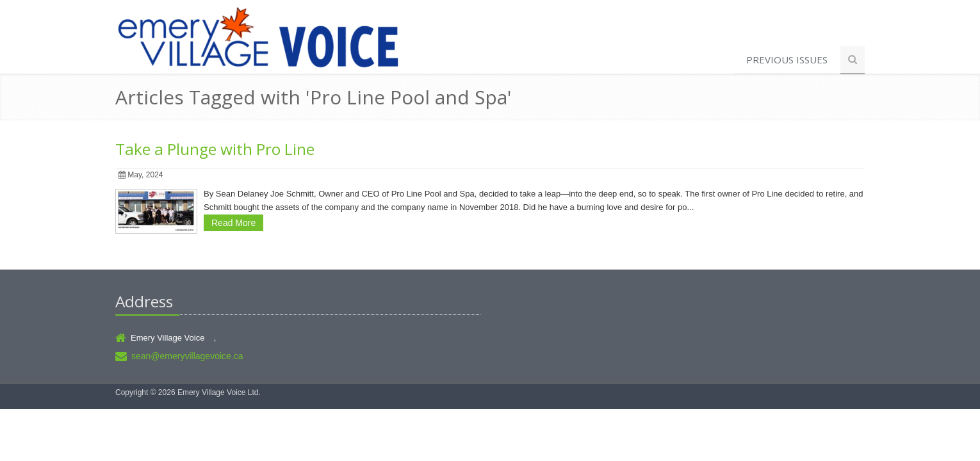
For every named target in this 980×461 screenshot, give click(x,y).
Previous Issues (787, 60)
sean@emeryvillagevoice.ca (187, 356)
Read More (233, 223)
